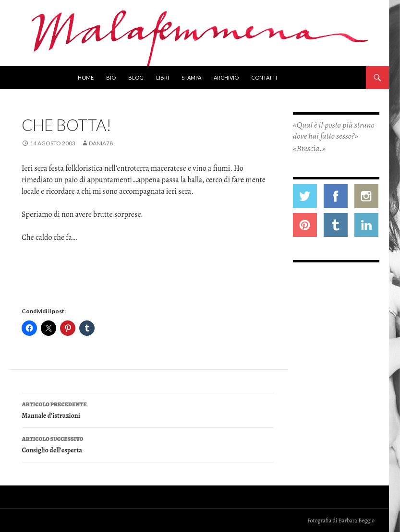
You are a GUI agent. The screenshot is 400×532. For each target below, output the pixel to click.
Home (86, 77)
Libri (163, 77)
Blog (136, 77)
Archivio (226, 77)
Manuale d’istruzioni (148, 409)
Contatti (264, 77)
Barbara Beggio (357, 520)
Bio (111, 77)
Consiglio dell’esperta (148, 444)
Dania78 (101, 143)
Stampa (191, 77)
